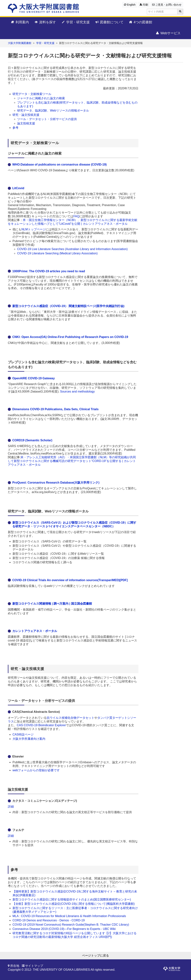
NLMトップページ (34, 229)
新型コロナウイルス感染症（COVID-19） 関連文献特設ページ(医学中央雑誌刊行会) (68, 306)
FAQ (76, 216)
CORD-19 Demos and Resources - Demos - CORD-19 (49, 920)
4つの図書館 (141, 22)
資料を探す (45, 22)
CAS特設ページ (23, 734)
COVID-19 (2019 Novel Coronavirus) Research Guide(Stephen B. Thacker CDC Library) (71, 925)
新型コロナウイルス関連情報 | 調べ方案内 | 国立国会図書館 (52, 604)
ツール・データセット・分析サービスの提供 (47, 119)
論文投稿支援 (26, 123)
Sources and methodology (77, 391)
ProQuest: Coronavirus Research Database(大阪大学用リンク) (56, 483)
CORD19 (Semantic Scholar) (32, 440)
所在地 (15, 966)
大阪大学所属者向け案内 (29, 739)
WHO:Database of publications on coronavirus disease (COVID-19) (60, 165)
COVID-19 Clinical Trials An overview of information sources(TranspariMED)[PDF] (70, 580)
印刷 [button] (144, 5)
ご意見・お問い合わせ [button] (167, 5)
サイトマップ (34, 966)
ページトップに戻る (95, 956)
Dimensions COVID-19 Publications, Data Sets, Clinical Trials (55, 409)
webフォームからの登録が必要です (36, 770)
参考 (15, 128)
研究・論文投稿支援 (26, 115)
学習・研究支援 (75, 22)
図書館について (109, 22)
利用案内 (20, 22)
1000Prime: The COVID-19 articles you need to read (49, 271)
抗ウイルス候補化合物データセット (71, 718)
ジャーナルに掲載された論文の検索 (41, 98)
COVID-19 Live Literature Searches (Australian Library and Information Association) (72, 249)
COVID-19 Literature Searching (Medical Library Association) (57, 253)
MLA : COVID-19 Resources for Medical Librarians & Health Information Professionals (69, 916)
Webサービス (168, 33)
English (130, 5)
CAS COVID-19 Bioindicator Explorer (41, 725)
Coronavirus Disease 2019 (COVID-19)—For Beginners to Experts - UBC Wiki (64, 929)
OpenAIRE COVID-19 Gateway (34, 378)
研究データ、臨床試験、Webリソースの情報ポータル (53, 111)
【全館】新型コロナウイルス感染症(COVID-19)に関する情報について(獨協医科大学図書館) (74, 904)
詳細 (11, 807)
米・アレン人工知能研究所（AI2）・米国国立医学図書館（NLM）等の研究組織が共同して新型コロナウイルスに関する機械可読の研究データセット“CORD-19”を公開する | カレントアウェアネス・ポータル (72, 461)
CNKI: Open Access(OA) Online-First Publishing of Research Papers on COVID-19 (70, 337)
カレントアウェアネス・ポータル (35, 631)
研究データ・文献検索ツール (32, 94)
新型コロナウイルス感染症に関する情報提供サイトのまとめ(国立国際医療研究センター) (72, 899)
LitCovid (18, 188)
